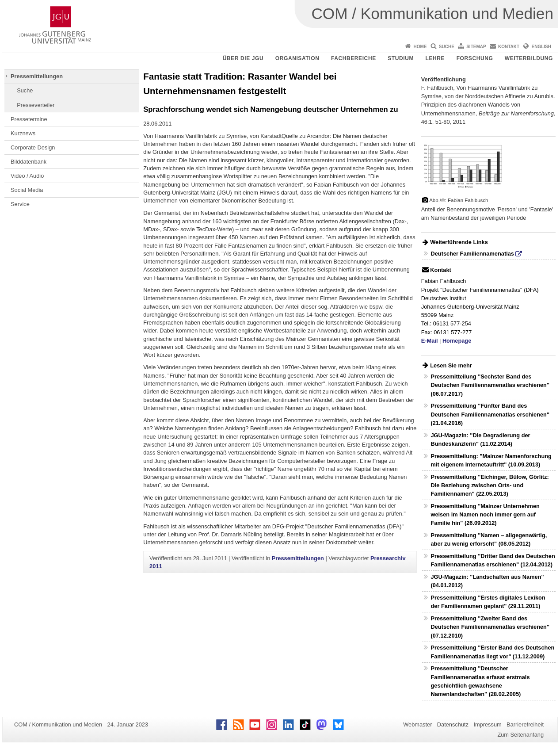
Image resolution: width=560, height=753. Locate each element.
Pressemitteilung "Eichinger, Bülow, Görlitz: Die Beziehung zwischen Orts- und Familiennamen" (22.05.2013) (490, 485)
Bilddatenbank (29, 162)
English (541, 47)
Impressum (487, 724)
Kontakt (509, 47)
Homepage (457, 341)
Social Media (27, 190)
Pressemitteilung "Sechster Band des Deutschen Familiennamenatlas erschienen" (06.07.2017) (490, 385)
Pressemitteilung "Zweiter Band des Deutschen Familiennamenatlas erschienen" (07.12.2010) (490, 627)
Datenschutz (453, 724)
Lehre (435, 58)
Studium (401, 58)
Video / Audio (27, 176)
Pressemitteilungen (37, 76)
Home (420, 47)
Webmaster (417, 724)
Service (20, 204)
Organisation (297, 58)
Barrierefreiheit (525, 724)
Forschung (475, 58)
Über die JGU (243, 58)
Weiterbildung (529, 58)
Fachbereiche (354, 58)
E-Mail (430, 341)
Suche (447, 47)
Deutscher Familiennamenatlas (472, 254)
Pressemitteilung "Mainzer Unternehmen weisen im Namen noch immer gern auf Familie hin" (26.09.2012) (485, 514)
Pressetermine (29, 119)
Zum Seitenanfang (520, 735)
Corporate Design (33, 147)
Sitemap (476, 47)
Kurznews (23, 133)
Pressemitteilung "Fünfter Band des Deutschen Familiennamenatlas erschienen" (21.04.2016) (490, 414)
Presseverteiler (36, 105)
